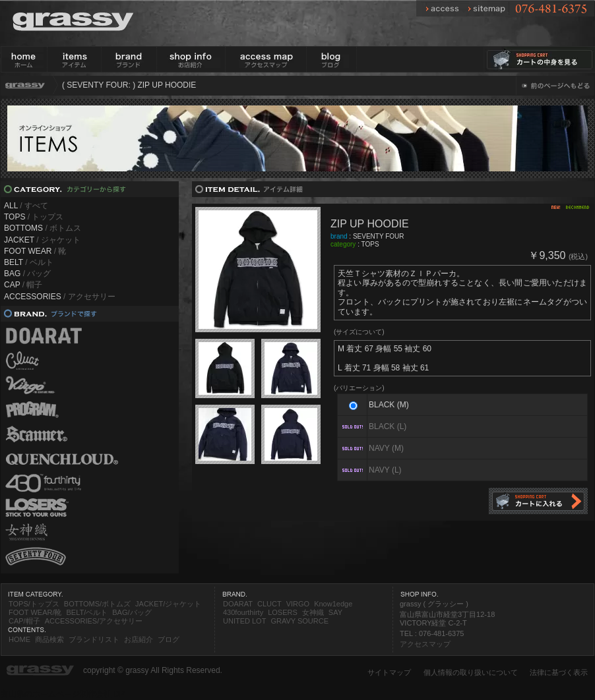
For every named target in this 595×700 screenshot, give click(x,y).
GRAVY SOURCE (299, 621)
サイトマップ (389, 672)
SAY (335, 612)
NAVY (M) (386, 448)
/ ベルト (29, 262)
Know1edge (333, 604)
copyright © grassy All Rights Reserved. (153, 670)
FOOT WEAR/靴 (35, 612)
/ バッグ (27, 274)
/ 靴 (35, 251)
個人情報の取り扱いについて (471, 672)
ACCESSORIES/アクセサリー (94, 621)
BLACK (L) (388, 426)
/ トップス (34, 217)
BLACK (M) (389, 405)
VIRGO (298, 604)
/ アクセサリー (60, 297)
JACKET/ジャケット (168, 604)
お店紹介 (139, 639)
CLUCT (269, 604)
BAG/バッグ (132, 612)
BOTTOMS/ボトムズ (97, 604)
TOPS (370, 244)
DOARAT (238, 604)
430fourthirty (243, 612)
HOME (19, 639)
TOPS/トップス (34, 604)
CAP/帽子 (24, 621)
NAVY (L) (385, 470)
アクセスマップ (425, 644)
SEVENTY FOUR (379, 236)
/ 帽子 (23, 285)
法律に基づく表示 (559, 672)
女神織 (313, 612)
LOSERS (283, 612)
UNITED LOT (244, 621)
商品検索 (49, 639)
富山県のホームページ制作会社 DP (63, 694)
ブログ (169, 639)
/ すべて (26, 206)
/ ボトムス (43, 228)
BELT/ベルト (87, 612)
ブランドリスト (94, 639)
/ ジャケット (42, 240)
